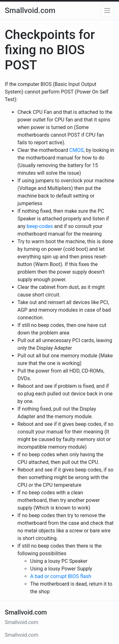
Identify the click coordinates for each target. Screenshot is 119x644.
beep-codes (40, 226)
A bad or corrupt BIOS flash (61, 576)
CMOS (77, 150)
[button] (107, 10)
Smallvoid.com (30, 10)
